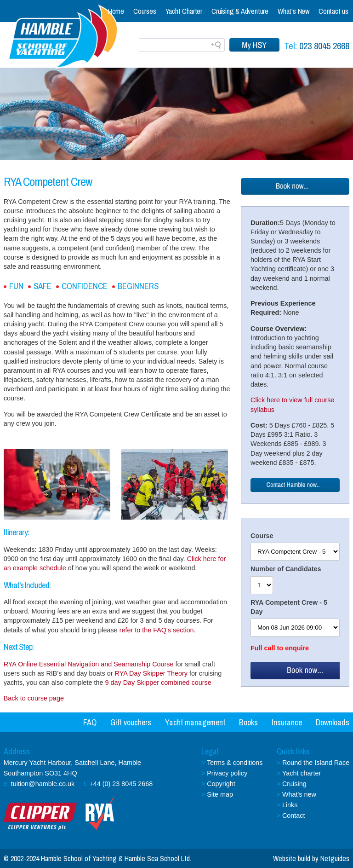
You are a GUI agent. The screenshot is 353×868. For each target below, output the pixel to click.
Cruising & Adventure (240, 11)
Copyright (221, 784)
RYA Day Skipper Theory (151, 673)
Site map (220, 794)
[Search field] (182, 45)
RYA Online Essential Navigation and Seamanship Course (89, 664)
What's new (299, 794)
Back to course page (34, 698)
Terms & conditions (235, 763)
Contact (294, 816)
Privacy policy (227, 773)
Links (290, 805)
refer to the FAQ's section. (158, 630)
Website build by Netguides (311, 858)
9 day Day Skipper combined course (158, 683)
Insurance (287, 722)
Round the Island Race (316, 763)
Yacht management (195, 722)
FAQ (90, 722)
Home (116, 11)
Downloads (333, 722)
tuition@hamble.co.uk (43, 784)
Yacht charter (302, 773)
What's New (293, 11)
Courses (145, 11)
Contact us (333, 11)
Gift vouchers (131, 722)
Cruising (294, 784)
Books (248, 722)
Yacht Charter (184, 11)
